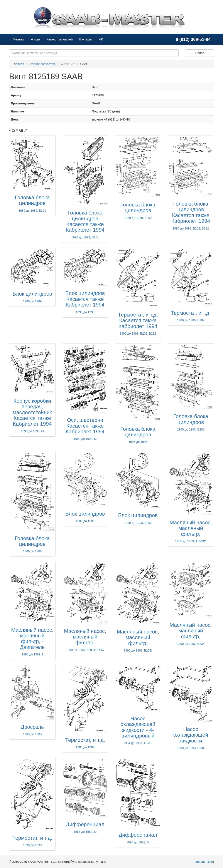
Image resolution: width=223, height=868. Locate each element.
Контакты (86, 39)
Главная (18, 39)
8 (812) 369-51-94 (193, 39)
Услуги (35, 39)
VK (101, 39)
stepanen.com (204, 862)
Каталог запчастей (60, 39)
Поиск (200, 53)
